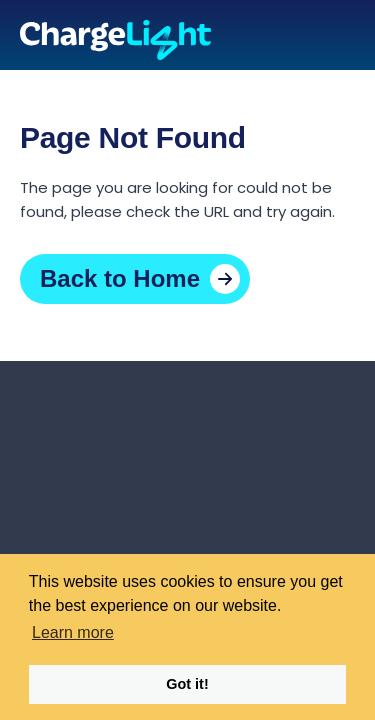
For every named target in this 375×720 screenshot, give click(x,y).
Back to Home (120, 278)
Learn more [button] (73, 632)
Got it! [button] (187, 684)
